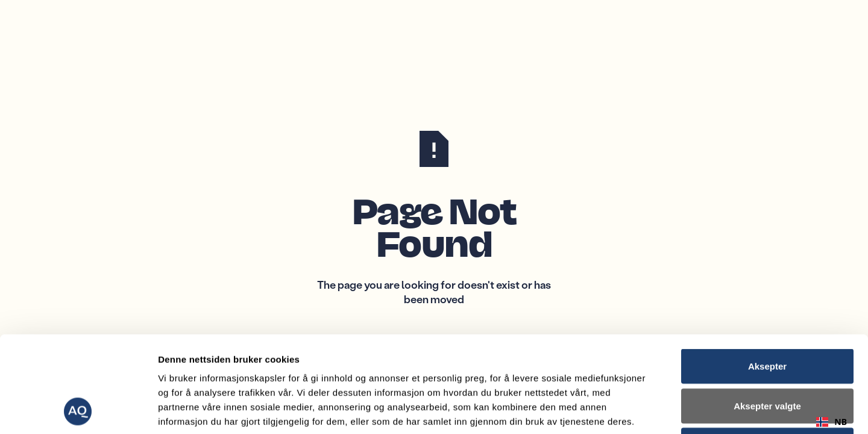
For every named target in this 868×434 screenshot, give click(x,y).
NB (832, 422)
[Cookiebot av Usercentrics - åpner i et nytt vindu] (78, 410)
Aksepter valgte (767, 316)
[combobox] (832, 422)
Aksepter (767, 276)
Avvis (767, 355)
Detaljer (642, 410)
